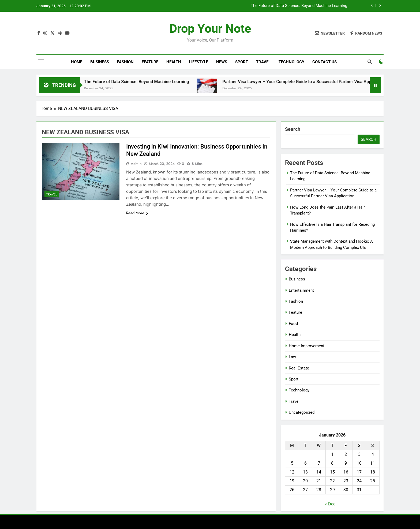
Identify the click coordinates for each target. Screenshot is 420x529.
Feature (150, 62)
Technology (291, 62)
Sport (242, 62)
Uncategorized (302, 412)
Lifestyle (199, 62)
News (222, 62)
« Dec (330, 504)
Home (77, 62)
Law (292, 357)
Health (174, 62)
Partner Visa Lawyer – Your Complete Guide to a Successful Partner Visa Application (314, 82)
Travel (263, 62)
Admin (136, 164)
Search (293, 129)
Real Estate (299, 368)
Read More (137, 213)
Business (100, 62)
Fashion (125, 62)
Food (293, 324)
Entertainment (301, 290)
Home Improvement (307, 346)
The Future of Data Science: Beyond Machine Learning (299, 6)
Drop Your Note (210, 29)
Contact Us (325, 62)
